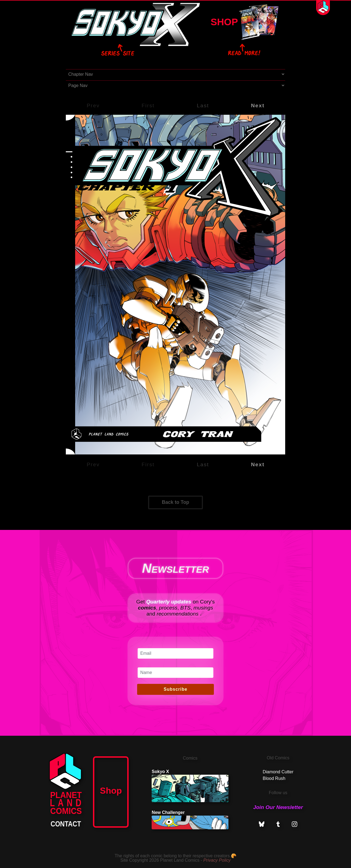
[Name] (176, 673)
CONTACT (66, 824)
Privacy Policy (217, 860)
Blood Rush (274, 778)
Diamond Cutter (278, 772)
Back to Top (175, 502)
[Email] (176, 653)
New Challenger (190, 820)
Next (258, 106)
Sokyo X (190, 786)
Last (203, 106)
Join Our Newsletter (278, 807)
